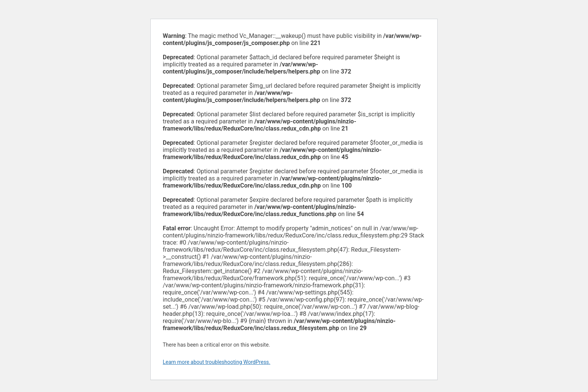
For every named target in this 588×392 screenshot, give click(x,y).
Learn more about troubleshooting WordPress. (217, 362)
